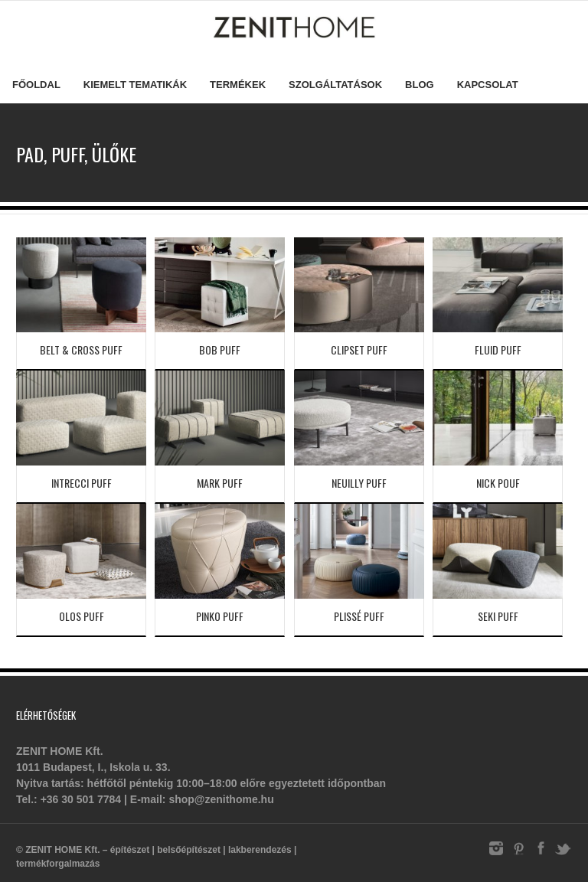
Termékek (238, 85)
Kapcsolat (488, 85)
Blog (420, 85)
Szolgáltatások (335, 85)
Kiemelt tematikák (135, 85)
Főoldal (36, 85)
